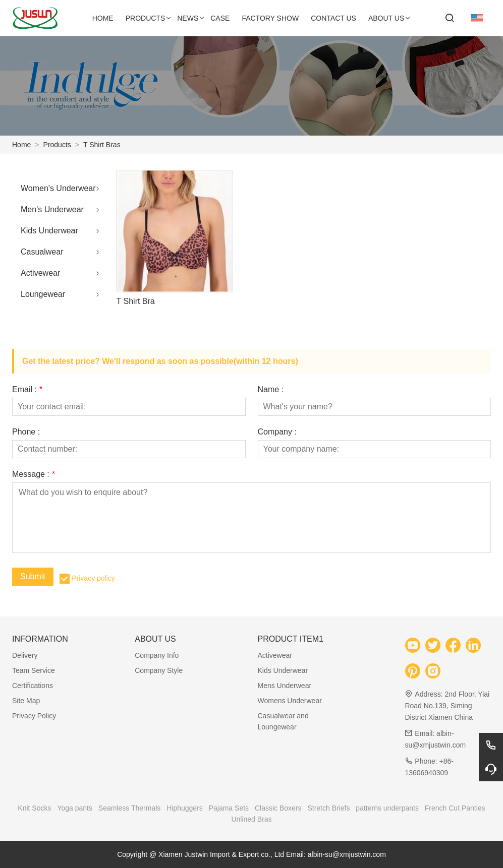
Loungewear (43, 294)
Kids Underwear (49, 231)
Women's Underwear (58, 188)
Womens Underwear (290, 701)
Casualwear (42, 252)
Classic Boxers (278, 808)
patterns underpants (387, 808)
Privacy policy (93, 578)
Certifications (33, 686)
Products (57, 145)
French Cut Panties (455, 808)
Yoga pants (75, 808)
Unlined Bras (251, 819)
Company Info (157, 655)
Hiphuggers (185, 808)
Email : (27, 390)
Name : (271, 390)
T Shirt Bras (102, 145)
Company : (277, 432)
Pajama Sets (229, 808)
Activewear (40, 273)
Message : (34, 474)
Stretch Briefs (328, 808)
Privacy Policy (34, 716)
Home (21, 145)
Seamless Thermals (129, 808)
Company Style (159, 670)
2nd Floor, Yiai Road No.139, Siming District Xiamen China (447, 705)
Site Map (26, 701)
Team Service (34, 670)
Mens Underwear (285, 686)
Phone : (26, 432)
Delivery (25, 655)
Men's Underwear (52, 209)
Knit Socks (34, 808)
